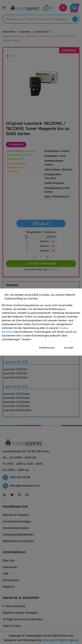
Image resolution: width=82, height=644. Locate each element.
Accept (69, 348)
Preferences (47, 348)
